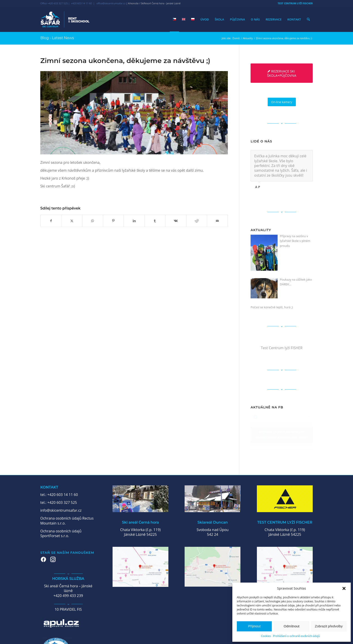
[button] (344, 588)
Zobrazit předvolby (329, 626)
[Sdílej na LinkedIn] (134, 221)
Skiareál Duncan (213, 522)
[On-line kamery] (282, 102)
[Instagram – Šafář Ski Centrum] (53, 559)
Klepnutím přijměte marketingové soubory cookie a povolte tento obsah (282, 435)
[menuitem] (294, 3)
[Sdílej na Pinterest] (113, 221)
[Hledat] (308, 19)
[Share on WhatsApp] (93, 221)
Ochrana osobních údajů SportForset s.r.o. (61, 533)
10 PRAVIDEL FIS (68, 609)
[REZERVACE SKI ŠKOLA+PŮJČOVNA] (282, 73)
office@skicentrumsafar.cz (111, 3)
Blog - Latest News (57, 38)
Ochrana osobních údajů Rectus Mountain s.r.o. (67, 521)
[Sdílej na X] (72, 221)
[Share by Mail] (217, 221)
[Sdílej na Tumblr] (155, 221)
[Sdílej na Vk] (176, 221)
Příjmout (254, 626)
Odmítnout (292, 626)
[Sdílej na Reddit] (197, 221)
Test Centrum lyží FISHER (282, 348)
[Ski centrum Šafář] (65, 19)
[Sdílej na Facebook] (51, 221)
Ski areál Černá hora (140, 522)
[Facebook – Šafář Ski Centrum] (43, 559)
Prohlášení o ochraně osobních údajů (296, 636)
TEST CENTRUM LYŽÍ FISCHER (295, 3)
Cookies (266, 636)
